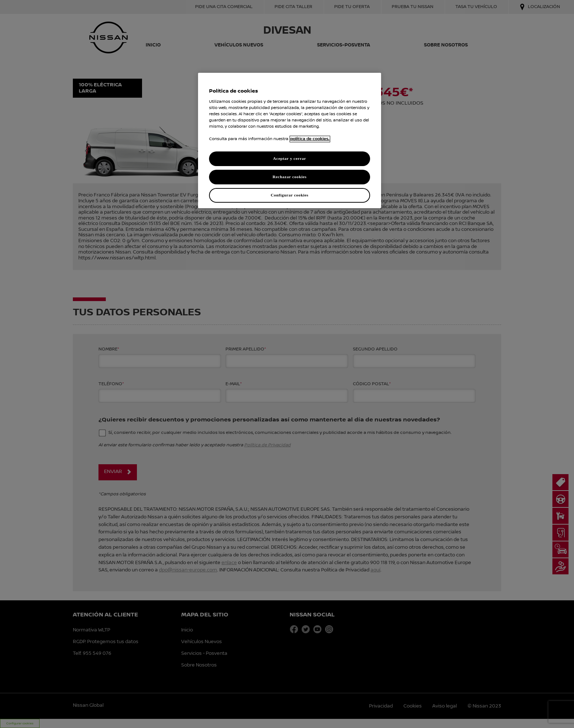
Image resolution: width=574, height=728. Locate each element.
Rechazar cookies (289, 177)
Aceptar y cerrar (290, 158)
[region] (290, 140)
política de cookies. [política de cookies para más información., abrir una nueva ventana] (310, 139)
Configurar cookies (289, 195)
